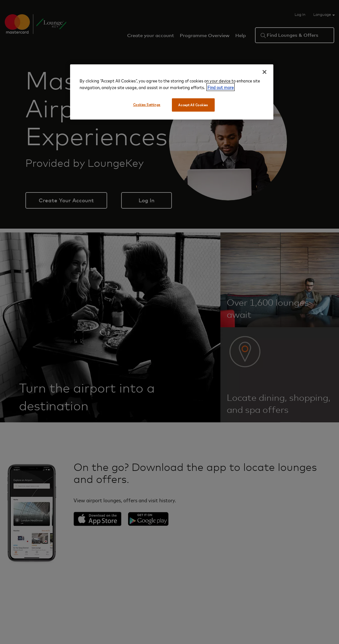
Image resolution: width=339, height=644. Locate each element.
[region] (172, 92)
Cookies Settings (147, 104)
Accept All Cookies (193, 105)
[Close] (264, 72)
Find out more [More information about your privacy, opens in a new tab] (221, 87)
